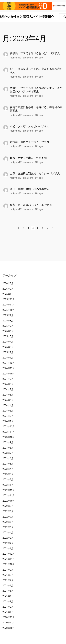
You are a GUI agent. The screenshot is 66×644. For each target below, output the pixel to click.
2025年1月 (8, 358)
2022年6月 (8, 522)
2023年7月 (8, 453)
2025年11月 (9, 305)
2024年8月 (8, 384)
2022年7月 (8, 517)
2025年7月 (8, 326)
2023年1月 (8, 485)
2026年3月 (8, 283)
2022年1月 (8, 548)
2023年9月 (8, 442)
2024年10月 (9, 374)
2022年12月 (9, 490)
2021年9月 (8, 570)
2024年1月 (8, 421)
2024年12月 (9, 363)
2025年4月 (8, 342)
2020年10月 (9, 628)
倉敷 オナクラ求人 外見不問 (28, 158)
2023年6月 (8, 458)
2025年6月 (8, 331)
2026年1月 (8, 294)
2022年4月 (8, 533)
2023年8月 (8, 448)
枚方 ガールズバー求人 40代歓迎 (31, 205)
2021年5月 (8, 591)
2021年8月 (8, 575)
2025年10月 (9, 310)
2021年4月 (8, 596)
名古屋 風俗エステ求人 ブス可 (30, 142)
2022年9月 (8, 506)
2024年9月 (8, 379)
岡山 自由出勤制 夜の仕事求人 (30, 189)
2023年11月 (9, 432)
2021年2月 (8, 607)
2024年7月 (8, 389)
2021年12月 (9, 554)
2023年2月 (8, 480)
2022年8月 (8, 511)
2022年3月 (8, 538)
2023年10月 (9, 437)
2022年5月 (8, 527)
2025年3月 (8, 347)
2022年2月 (8, 543)
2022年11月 (9, 495)
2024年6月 (8, 395)
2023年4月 (8, 469)
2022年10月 (9, 501)
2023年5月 (8, 464)
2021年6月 (8, 586)
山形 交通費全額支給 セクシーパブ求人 (35, 173)
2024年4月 (8, 405)
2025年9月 (8, 315)
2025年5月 (8, 336)
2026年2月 (8, 289)
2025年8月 (8, 321)
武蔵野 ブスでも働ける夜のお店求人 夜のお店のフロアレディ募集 (36, 90)
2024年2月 (8, 416)
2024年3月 (8, 411)
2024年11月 (9, 368)
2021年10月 (9, 564)
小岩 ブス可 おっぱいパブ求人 (30, 126)
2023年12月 (9, 426)
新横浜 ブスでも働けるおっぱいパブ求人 (35, 53)
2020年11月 (9, 623)
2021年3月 (8, 602)
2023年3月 (8, 474)
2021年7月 (8, 580)
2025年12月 (9, 299)
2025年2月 (8, 352)
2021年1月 (8, 612)
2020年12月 (9, 617)
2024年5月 (8, 400)
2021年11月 (9, 559)
